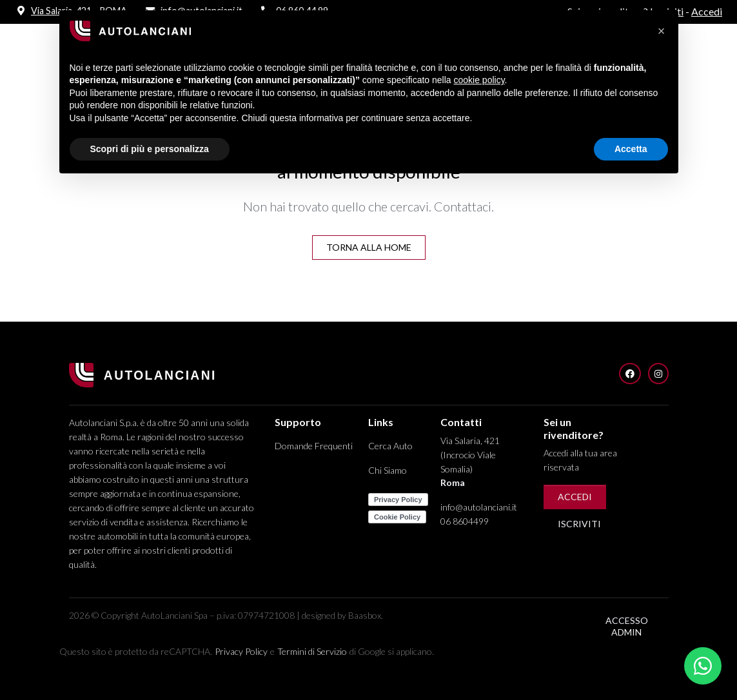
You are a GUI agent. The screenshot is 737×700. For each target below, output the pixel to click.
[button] (662, 31)
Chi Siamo (388, 470)
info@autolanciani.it (479, 507)
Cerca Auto (390, 446)
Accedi (575, 497)
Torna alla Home (369, 247)
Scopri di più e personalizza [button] (150, 149)
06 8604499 (465, 521)
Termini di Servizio (312, 651)
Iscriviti (579, 524)
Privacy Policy (241, 651)
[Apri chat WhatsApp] (703, 666)
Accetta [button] (631, 149)
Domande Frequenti (314, 446)
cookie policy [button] (479, 80)
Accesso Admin (627, 626)
